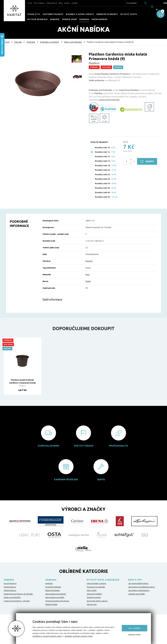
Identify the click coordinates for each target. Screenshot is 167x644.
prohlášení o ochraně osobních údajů (47, 636)
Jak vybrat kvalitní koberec (138, 583)
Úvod (7, 42)
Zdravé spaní (69, 19)
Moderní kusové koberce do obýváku (18, 594)
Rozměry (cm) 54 (102, 197)
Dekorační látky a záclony (96, 583)
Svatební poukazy (53, 14)
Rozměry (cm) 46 (102, 192)
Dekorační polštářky (94, 594)
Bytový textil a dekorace (103, 580)
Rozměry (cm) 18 (102, 165)
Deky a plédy (92, 590)
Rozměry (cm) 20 (102, 170)
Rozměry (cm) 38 (102, 188)
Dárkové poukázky (107, 14)
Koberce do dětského (12, 597)
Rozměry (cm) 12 (102, 152)
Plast (88, 275)
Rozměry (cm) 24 (102, 174)
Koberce (55, 19)
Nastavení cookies (134, 635)
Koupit (150, 161)
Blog (61, 3)
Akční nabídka (99, 19)
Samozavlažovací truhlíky (55, 597)
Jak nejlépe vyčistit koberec (139, 590)
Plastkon (89, 261)
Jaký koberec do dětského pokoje (141, 587)
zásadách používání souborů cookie (79, 636)
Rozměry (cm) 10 (102, 147)
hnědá (88, 281)
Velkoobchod (52, 3)
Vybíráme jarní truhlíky (137, 594)
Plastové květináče (52, 590)
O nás (30, 3)
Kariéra (67, 3)
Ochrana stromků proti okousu (57, 601)
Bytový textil (129, 14)
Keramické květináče (53, 587)
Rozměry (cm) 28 (102, 179)
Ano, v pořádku (134, 628)
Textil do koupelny (94, 597)
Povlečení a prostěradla (96, 587)
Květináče (31, 42)
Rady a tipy (135, 580)
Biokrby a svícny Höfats (80, 14)
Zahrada (84, 19)
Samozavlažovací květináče (56, 594)
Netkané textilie (51, 604)
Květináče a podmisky (50, 42)
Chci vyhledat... (132, 3)
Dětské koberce (10, 590)
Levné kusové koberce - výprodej (17, 601)
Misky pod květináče (73, 42)
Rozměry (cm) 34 (102, 183)
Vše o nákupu (39, 3)
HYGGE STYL (34, 14)
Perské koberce (10, 587)
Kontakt (75, 3)
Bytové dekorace (38, 19)
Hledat (146, 3)
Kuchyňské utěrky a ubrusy (97, 601)
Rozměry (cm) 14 (102, 156)
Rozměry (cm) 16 (102, 161)
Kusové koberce (10, 583)
